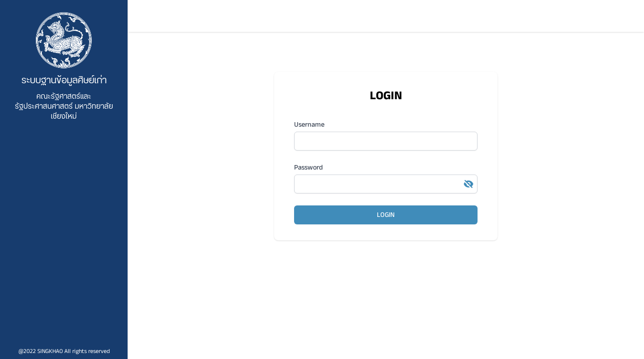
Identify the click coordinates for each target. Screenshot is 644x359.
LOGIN (386, 215)
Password (309, 168)
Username (309, 125)
